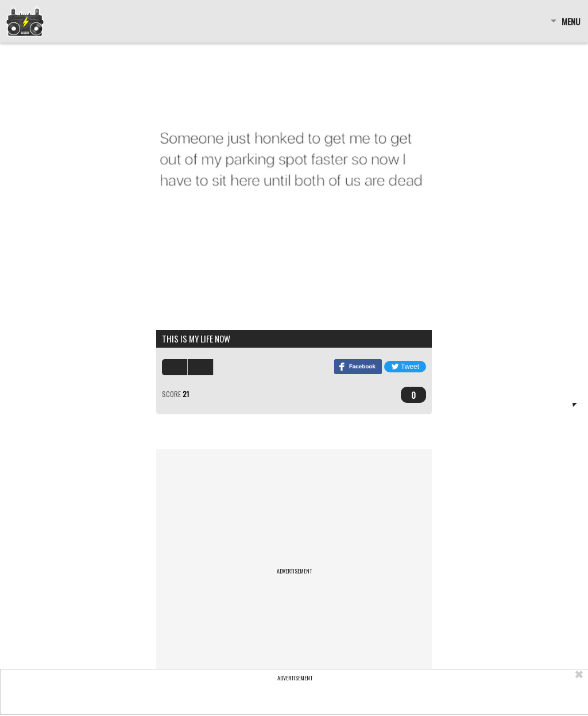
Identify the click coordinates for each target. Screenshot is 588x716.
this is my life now (196, 338)
